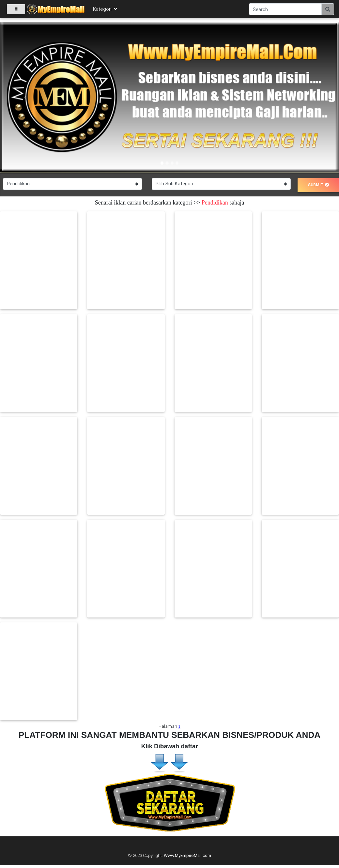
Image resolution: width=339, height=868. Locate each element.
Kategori (105, 10)
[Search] (285, 10)
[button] (25, 98)
